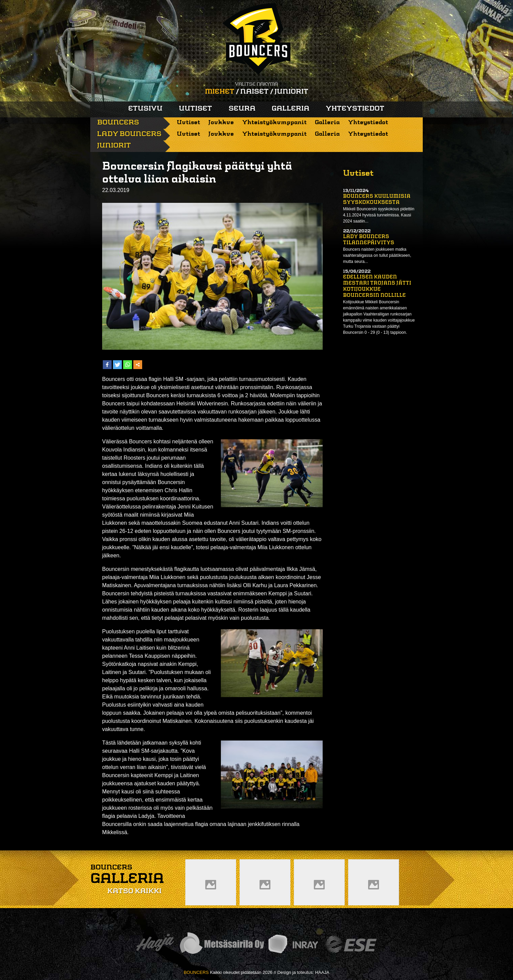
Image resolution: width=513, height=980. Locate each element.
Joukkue (221, 123)
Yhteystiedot (355, 109)
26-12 (126, 531)
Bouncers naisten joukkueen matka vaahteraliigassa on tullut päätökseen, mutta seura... (377, 255)
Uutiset (195, 109)
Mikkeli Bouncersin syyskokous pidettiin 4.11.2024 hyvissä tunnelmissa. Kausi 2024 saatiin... (379, 215)
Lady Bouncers (129, 134)
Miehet (220, 92)
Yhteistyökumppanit (274, 123)
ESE (351, 944)
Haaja (155, 944)
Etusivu (145, 109)
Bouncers (118, 123)
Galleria (291, 109)
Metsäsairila (222, 944)
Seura (242, 109)
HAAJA (322, 972)
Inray (293, 944)
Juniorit (291, 92)
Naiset (254, 92)
